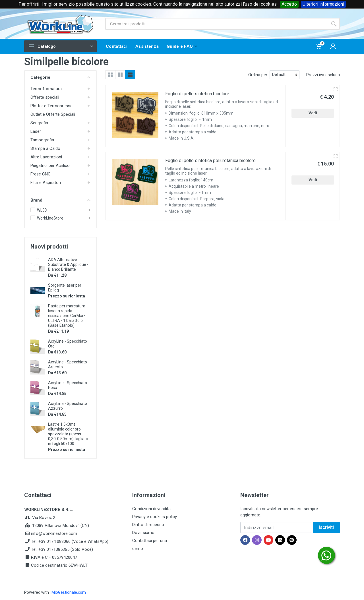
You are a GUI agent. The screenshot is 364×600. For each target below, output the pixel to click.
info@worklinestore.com (54, 533)
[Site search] (217, 24)
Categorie (60, 77)
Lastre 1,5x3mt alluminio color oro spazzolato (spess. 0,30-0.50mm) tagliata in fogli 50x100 (68, 434)
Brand (60, 200)
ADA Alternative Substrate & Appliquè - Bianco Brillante (68, 264)
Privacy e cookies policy (155, 517)
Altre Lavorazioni (46, 157)
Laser (36, 131)
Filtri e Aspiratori (46, 183)
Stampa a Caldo (45, 148)
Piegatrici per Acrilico (50, 165)
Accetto (289, 4)
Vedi (313, 113)
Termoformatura (46, 89)
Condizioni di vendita (151, 509)
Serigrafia (39, 123)
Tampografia (42, 140)
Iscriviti (326, 527)
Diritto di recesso (148, 525)
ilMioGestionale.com (68, 592)
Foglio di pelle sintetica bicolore (197, 94)
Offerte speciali (45, 97)
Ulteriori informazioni (323, 4)
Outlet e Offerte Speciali (53, 114)
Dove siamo (143, 533)
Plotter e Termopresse (51, 106)
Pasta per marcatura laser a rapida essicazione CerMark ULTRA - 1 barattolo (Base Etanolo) (67, 316)
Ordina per (258, 75)
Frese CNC (41, 174)
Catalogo (61, 46)
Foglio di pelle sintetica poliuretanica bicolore (210, 161)
